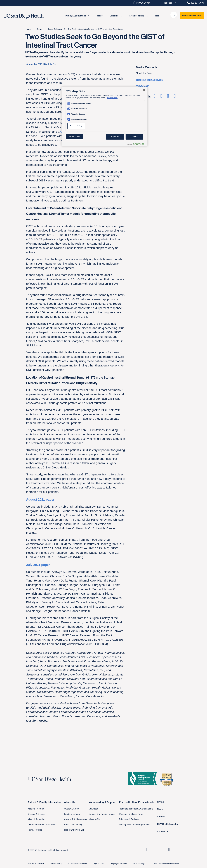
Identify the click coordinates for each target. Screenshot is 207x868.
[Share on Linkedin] (168, 97)
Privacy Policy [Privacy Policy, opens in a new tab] (112, 98)
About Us (70, 802)
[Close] (144, 90)
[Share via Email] (175, 97)
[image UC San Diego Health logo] (30, 16)
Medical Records (36, 809)
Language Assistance (119, 864)
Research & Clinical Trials (131, 814)
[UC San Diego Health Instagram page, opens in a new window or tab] (154, 849)
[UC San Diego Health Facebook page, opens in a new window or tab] (161, 849)
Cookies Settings (76, 126)
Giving (160, 802)
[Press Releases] (55, 29)
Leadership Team (72, 814)
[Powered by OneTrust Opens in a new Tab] (136, 144)
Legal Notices (99, 864)
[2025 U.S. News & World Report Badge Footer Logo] (168, 780)
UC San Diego (139, 864)
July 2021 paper (38, 565)
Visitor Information (37, 819)
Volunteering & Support (103, 802)
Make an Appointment (192, 15)
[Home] (28, 29)
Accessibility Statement (77, 864)
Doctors (100, 16)
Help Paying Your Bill (74, 830)
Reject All (115, 137)
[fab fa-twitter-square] (177, 849)
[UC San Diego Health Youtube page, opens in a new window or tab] (169, 849)
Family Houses (35, 830)
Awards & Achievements (76, 819)
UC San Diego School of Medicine (165, 864)
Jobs (157, 16)
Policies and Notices (37, 864)
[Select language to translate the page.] (168, 3)
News (160, 809)
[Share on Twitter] (161, 97)
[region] (104, 116)
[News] (40, 29)
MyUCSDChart (141, 3)
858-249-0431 (143, 86)
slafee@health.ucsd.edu (150, 80)
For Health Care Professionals (137, 802)
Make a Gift (94, 819)
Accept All (134, 137)
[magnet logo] (143, 780)
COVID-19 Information (168, 824)
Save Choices (74, 137)
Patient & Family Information (45, 802)
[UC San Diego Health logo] (51, 780)
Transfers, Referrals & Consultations (136, 809)
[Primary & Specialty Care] (78, 16)
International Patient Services (42, 825)
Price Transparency (73, 825)
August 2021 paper (40, 499)
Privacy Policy (56, 864)
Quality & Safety (72, 809)
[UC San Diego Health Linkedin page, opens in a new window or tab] (146, 849)
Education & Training (129, 819)
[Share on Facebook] (155, 97)
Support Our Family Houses (102, 814)
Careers (161, 817)
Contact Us (163, 831)
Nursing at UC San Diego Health (134, 825)
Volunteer (93, 809)
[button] (174, 15)
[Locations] (116, 16)
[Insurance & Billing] (139, 16)
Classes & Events (36, 814)
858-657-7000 (195, 3)
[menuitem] (78, 16)
